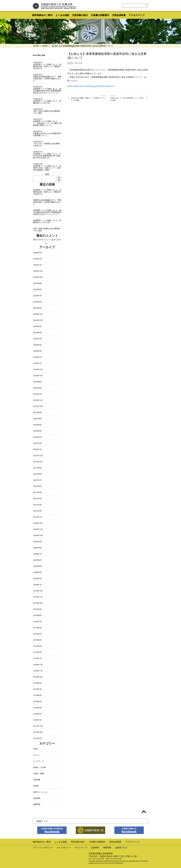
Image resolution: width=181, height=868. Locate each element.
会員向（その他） (40, 767)
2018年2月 (37, 714)
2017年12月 (38, 726)
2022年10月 (38, 406)
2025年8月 (37, 289)
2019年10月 (38, 603)
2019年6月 (37, 628)
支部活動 (37, 780)
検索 (47, 174)
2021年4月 (37, 499)
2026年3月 (37, 253)
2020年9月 (37, 542)
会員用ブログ (121, 848)
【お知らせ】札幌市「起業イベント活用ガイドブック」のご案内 (88, 99)
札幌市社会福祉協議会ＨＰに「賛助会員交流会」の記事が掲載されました (47, 77)
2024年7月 (37, 339)
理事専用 (37, 804)
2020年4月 (37, 566)
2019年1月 (37, 658)
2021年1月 (37, 517)
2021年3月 (37, 505)
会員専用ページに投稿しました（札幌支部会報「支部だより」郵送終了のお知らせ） (47, 65)
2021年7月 (37, 480)
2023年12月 (38, 369)
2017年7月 (37, 738)
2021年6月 (37, 486)
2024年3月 (37, 351)
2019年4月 (37, 640)
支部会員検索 (119, 15)
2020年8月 (37, 548)
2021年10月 (38, 462)
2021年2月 (37, 511)
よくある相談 (62, 15)
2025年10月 (38, 277)
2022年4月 (37, 431)
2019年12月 (38, 591)
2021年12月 (38, 455)
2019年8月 (37, 615)
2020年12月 (38, 523)
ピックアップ (38, 761)
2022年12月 (38, 400)
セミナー (37, 755)
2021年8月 (37, 474)
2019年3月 (37, 646)
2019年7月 (37, 621)
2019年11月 (38, 597)
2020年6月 (37, 560)
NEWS (45, 46)
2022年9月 (37, 412)
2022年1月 (37, 449)
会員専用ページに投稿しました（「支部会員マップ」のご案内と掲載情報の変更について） (47, 122)
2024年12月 (38, 314)
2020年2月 (37, 578)
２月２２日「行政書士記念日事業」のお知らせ (47, 143)
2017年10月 (38, 732)
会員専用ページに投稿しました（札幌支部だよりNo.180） (47, 101)
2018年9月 (37, 683)
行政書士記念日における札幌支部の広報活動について (47, 133)
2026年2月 (37, 259)
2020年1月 (37, 585)
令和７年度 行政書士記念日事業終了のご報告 (47, 111)
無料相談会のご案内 (42, 15)
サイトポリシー (64, 848)
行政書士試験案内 (100, 15)
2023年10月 (38, 376)
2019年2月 (37, 652)
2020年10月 (38, 535)
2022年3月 (37, 437)
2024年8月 (37, 332)
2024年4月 (37, 345)
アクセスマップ (137, 15)
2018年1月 (37, 720)
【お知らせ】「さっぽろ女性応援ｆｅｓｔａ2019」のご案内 (127, 99)
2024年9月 (37, 326)
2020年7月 (37, 554)
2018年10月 (38, 677)
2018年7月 (37, 689)
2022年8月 (37, 419)
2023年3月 (37, 388)
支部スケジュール (40, 792)
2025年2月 (37, 308)
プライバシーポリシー (43, 848)
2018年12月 (38, 665)
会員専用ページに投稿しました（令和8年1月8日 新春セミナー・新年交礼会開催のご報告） (47, 167)
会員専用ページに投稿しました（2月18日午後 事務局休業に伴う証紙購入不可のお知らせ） (47, 155)
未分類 (36, 786)
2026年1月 (37, 265)
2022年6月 (37, 425)
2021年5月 (37, 492)
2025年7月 (37, 296)
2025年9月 (37, 283)
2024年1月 (37, 363)
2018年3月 (37, 708)
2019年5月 (37, 634)
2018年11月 (38, 671)
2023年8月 (37, 382)
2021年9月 (37, 468)
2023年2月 (37, 394)
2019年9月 (37, 609)
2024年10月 (38, 320)
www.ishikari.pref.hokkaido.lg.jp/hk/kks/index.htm (91, 86)
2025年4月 (37, 302)
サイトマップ (81, 848)
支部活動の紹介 (80, 15)
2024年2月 (37, 357)
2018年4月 (37, 701)
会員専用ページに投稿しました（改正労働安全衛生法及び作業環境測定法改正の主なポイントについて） (47, 90)
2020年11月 (38, 529)
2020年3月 (37, 572)
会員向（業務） (39, 773)
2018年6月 (37, 695)
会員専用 (37, 798)
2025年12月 (38, 271)
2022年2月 (37, 443)
